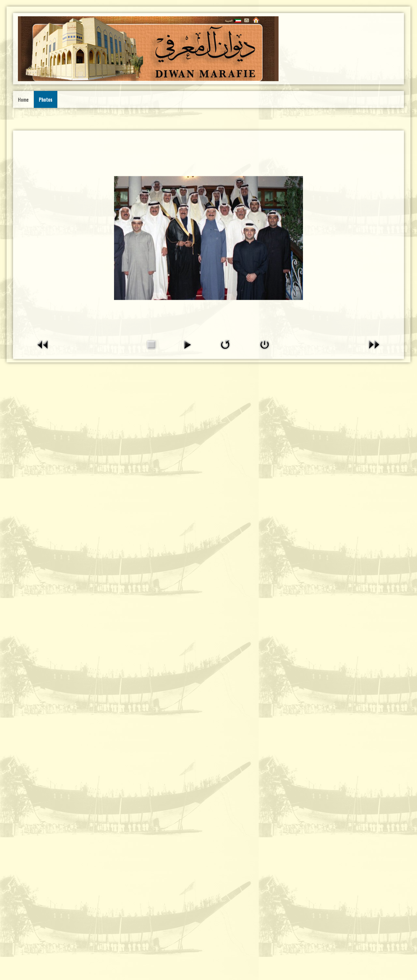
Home (23, 99)
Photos (45, 99)
